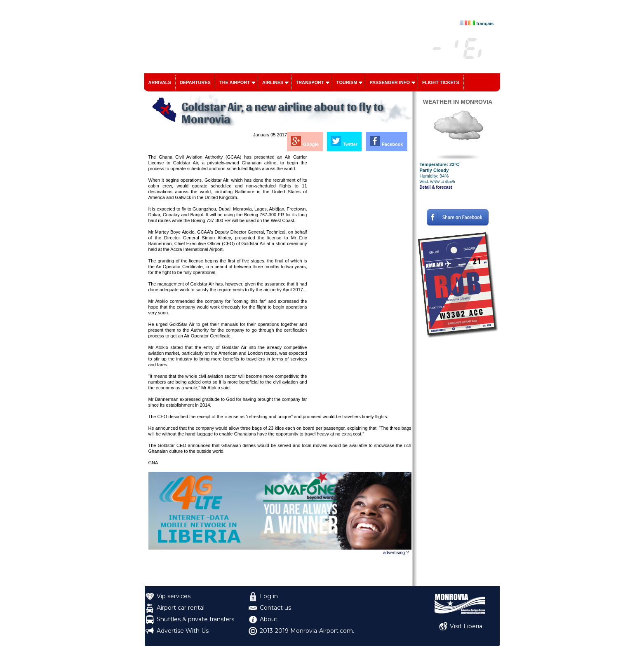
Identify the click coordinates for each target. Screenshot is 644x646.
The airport (235, 82)
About (269, 619)
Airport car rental (181, 608)
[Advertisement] (360, 278)
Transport (310, 82)
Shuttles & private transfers (195, 619)
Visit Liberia (466, 626)
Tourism (347, 82)
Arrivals (160, 82)
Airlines (273, 82)
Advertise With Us (183, 631)
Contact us (275, 608)
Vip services (174, 596)
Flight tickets (441, 82)
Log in (269, 596)
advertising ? (396, 552)
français (485, 23)
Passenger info (390, 82)
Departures (195, 82)
